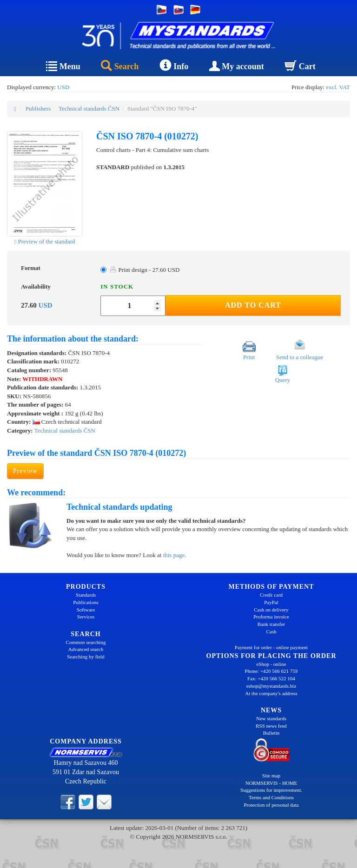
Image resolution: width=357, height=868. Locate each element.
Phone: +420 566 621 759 (271, 671)
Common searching (86, 642)
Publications (86, 602)
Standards (86, 595)
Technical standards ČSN (89, 108)
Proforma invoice (271, 617)
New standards (271, 718)
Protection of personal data (271, 805)
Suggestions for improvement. (271, 790)
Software (86, 610)
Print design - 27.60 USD (145, 270)
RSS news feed (271, 726)
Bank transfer (271, 624)
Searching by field (86, 657)
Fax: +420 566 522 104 (271, 678)
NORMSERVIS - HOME (271, 783)
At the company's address (271, 693)
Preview (25, 471)
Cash (271, 631)
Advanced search (86, 649)
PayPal (271, 602)
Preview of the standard (44, 241)
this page (174, 555)
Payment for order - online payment (271, 647)
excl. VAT (338, 87)
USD (63, 87)
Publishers (38, 108)
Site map (271, 776)
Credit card (271, 595)
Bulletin (271, 733)
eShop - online (271, 664)
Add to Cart (253, 305)
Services (86, 617)
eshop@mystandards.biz (271, 686)
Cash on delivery (271, 610)
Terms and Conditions (271, 797)
